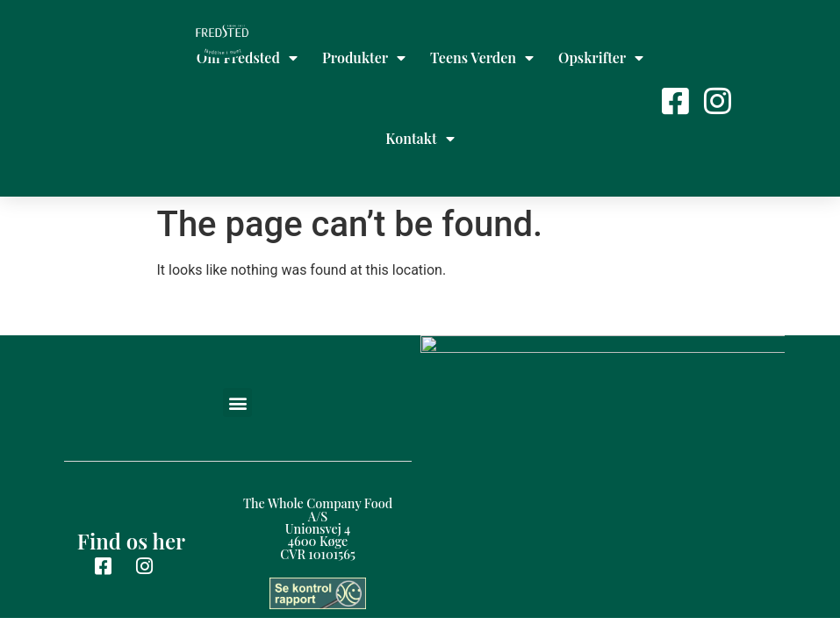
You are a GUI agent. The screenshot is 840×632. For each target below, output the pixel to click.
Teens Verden (482, 58)
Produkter (364, 58)
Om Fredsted (247, 58)
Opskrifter (601, 58)
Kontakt (420, 139)
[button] (237, 322)
